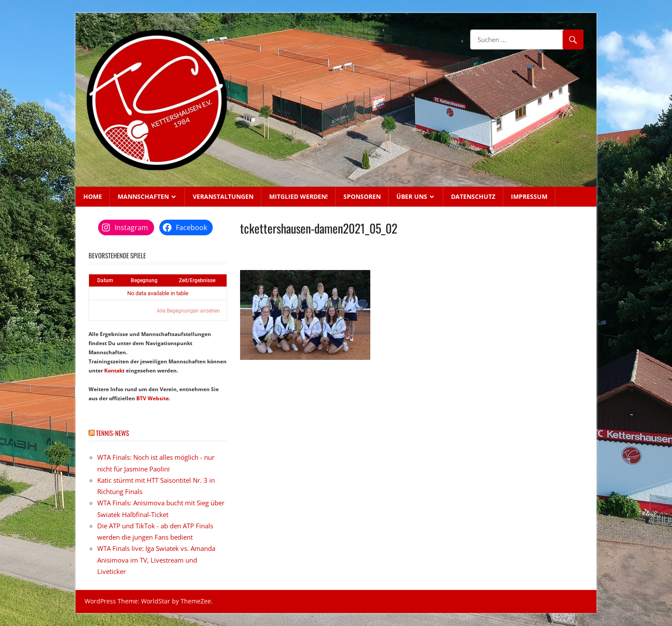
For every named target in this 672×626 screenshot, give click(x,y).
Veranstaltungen (223, 196)
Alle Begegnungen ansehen (188, 311)
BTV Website (153, 398)
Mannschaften (143, 196)
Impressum (529, 196)
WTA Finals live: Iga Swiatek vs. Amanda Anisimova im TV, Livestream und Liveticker (156, 560)
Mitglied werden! (298, 196)
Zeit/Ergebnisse (197, 280)
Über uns (412, 196)
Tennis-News (112, 433)
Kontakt (114, 371)
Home (93, 196)
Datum (105, 280)
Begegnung (144, 280)
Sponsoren (362, 196)
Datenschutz (473, 196)
